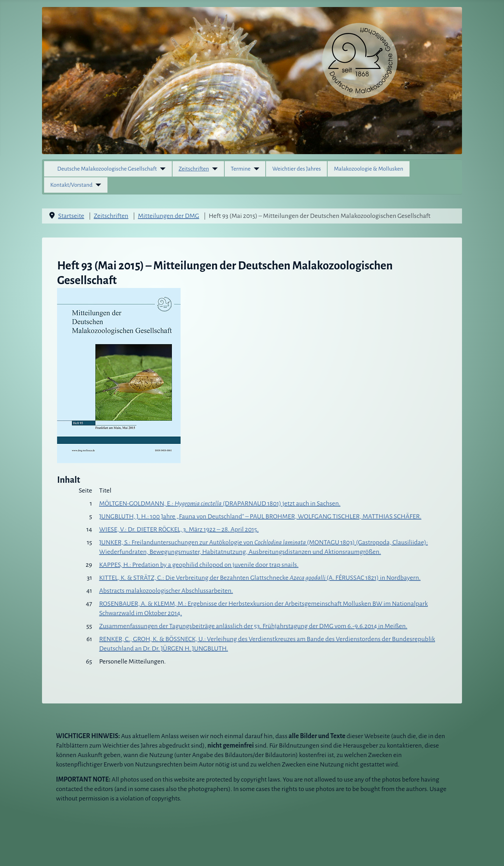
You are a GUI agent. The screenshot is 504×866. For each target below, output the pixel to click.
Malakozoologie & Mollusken (369, 169)
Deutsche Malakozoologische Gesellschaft (107, 169)
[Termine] (255, 169)
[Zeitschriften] (213, 169)
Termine (241, 169)
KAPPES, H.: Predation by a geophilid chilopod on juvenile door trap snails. (199, 565)
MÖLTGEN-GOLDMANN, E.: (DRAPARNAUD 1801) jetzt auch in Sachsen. (220, 503)
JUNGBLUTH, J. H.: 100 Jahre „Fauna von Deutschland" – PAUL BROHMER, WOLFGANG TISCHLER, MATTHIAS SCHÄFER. (260, 516)
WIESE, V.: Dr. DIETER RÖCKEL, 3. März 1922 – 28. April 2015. (179, 529)
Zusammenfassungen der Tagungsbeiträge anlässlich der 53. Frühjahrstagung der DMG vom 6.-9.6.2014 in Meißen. (253, 626)
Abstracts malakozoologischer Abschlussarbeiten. (166, 591)
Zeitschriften (194, 169)
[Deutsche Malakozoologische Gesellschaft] (161, 169)
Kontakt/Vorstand (72, 185)
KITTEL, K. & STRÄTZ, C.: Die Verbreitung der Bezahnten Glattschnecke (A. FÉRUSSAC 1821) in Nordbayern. (260, 578)
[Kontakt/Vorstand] (97, 185)
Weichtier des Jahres (297, 169)
